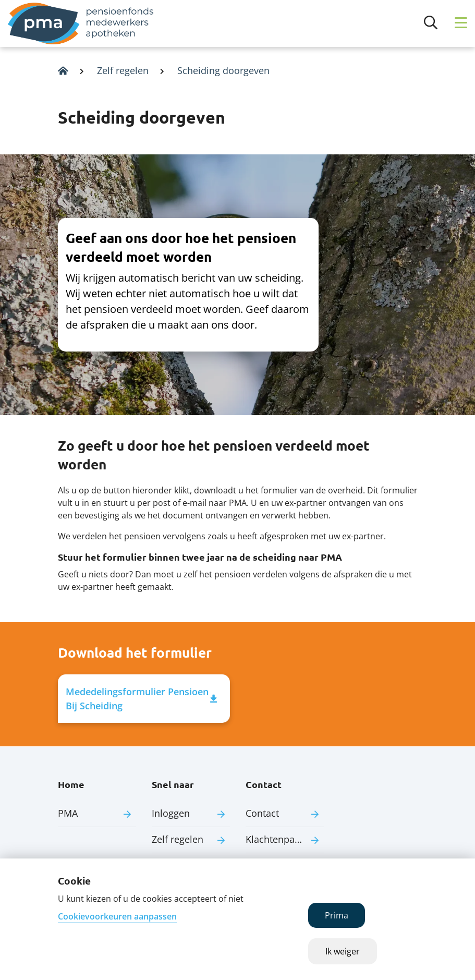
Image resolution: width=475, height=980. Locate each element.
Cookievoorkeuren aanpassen (117, 916)
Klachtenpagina (279, 839)
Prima (337, 915)
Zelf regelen (123, 70)
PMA (68, 813)
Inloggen (171, 813)
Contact (262, 813)
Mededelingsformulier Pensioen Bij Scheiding (141, 698)
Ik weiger (343, 951)
